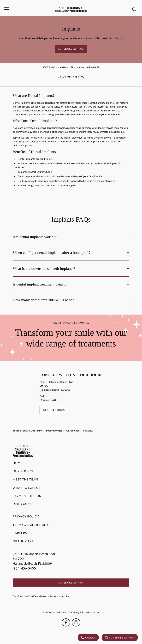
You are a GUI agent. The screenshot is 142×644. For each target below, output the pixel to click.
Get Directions (54, 410)
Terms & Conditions (31, 525)
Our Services (24, 471)
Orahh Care (23, 541)
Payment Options (28, 496)
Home (18, 463)
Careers (20, 533)
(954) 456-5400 (75, 76)
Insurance (22, 504)
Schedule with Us (71, 49)
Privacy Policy (26, 516)
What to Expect (27, 488)
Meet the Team (26, 479)
